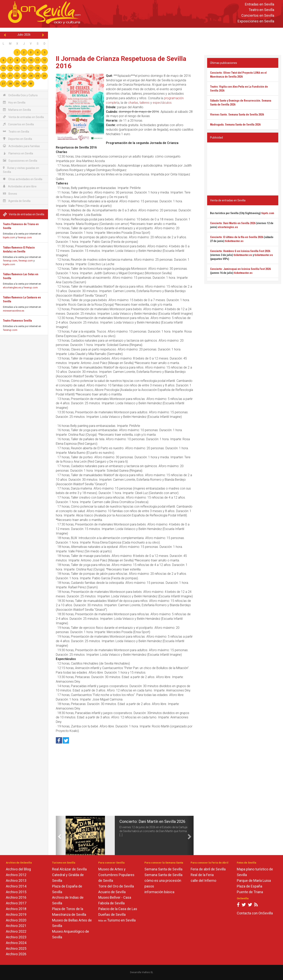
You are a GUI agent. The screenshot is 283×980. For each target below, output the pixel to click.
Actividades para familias (21, 146)
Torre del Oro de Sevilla (116, 886)
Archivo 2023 (16, 937)
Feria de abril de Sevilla (208, 869)
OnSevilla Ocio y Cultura (20, 95)
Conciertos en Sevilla (258, 16)
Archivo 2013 (16, 881)
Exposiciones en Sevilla (256, 21)
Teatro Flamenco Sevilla (17, 321)
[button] (59, 835)
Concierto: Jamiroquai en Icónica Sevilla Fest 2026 (240, 269)
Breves (10, 194)
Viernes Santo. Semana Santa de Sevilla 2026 (237, 115)
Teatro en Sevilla (261, 10)
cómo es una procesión (163, 881)
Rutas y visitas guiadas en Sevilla (21, 170)
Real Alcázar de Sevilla (69, 869)
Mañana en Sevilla (17, 110)
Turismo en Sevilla (121, 920)
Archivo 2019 (16, 914)
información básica (159, 892)
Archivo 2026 (16, 954)
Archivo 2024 (16, 943)
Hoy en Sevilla (14, 102)
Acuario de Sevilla (112, 892)
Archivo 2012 (16, 875)
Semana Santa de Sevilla (163, 869)
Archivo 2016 (16, 897)
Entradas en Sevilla (260, 4)
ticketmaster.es (234, 241)
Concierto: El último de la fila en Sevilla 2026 (237, 237)
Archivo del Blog (18, 869)
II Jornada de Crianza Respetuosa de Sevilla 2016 (121, 62)
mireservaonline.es (14, 311)
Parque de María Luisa (254, 881)
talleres (145, 103)
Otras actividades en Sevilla (23, 179)
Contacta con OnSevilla (255, 913)
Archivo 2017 (16, 903)
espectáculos (162, 103)
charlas (133, 103)
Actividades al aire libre (20, 186)
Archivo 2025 (16, 948)
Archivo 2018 (16, 909)
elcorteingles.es (12, 287)
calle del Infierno (203, 881)
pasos (149, 886)
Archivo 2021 (16, 926)
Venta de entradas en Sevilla (23, 117)
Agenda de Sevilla (17, 201)
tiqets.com (9, 237)
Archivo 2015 (16, 892)
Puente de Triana (250, 892)
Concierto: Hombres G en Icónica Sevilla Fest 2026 (240, 251)
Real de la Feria (202, 875)
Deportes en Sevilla (17, 139)
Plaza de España (249, 886)
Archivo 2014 (16, 886)
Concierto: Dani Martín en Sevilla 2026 (152, 821)
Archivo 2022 (16, 931)
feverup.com (25, 237)
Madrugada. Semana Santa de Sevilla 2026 (235, 125)
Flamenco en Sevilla (18, 153)
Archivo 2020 (16, 920)
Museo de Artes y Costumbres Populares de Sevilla (116, 875)
